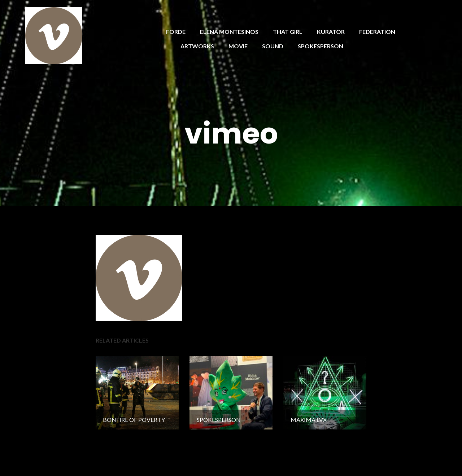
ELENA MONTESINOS (229, 32)
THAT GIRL (288, 32)
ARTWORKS (197, 46)
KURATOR (331, 32)
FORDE (176, 32)
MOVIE (238, 46)
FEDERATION (377, 32)
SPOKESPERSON (321, 46)
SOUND (273, 46)
